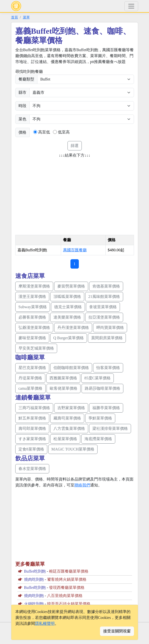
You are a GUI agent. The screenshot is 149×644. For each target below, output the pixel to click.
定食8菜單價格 (31, 449)
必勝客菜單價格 (32, 317)
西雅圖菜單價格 (63, 378)
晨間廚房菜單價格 (107, 338)
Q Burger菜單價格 (69, 338)
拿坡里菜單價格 (103, 307)
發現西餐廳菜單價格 (67, 588)
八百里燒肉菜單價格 (65, 596)
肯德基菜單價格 (106, 286)
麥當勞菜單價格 (71, 286)
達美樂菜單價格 (67, 317)
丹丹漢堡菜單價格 (73, 328)
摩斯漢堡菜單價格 (34, 286)
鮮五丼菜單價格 (32, 418)
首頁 (15, 17)
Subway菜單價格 (33, 307)
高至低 (44, 132)
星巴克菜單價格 (32, 368)
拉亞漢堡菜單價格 (104, 317)
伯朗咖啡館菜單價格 (71, 368)
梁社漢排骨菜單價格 (110, 428)
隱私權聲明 (45, 623)
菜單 (26, 17)
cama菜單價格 (31, 388)
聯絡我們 (82, 485)
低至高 (64, 132)
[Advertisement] (57, 195)
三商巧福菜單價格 (34, 408)
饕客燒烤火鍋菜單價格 (67, 579)
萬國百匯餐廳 (75, 250)
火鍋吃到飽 (34, 604)
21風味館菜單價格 (104, 297)
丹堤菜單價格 (30, 378)
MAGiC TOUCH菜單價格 (73, 449)
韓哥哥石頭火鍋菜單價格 (69, 604)
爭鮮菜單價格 (100, 418)
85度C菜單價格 (98, 378)
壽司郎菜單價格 (32, 428)
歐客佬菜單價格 (64, 388)
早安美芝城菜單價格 (36, 348)
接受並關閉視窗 (117, 631)
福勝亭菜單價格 (106, 408)
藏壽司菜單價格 (67, 418)
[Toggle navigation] (131, 6)
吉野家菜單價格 (71, 408)
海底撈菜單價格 (98, 439)
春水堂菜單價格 (32, 469)
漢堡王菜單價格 (32, 297)
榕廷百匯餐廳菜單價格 (69, 571)
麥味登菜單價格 (32, 338)
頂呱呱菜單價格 (67, 297)
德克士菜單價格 (68, 307)
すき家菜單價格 (32, 439)
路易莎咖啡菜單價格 (102, 388)
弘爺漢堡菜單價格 (34, 328)
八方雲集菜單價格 (69, 428)
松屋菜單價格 (65, 439)
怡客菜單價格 (108, 368)
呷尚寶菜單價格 (110, 328)
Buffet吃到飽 (35, 571)
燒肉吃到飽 (34, 579)
